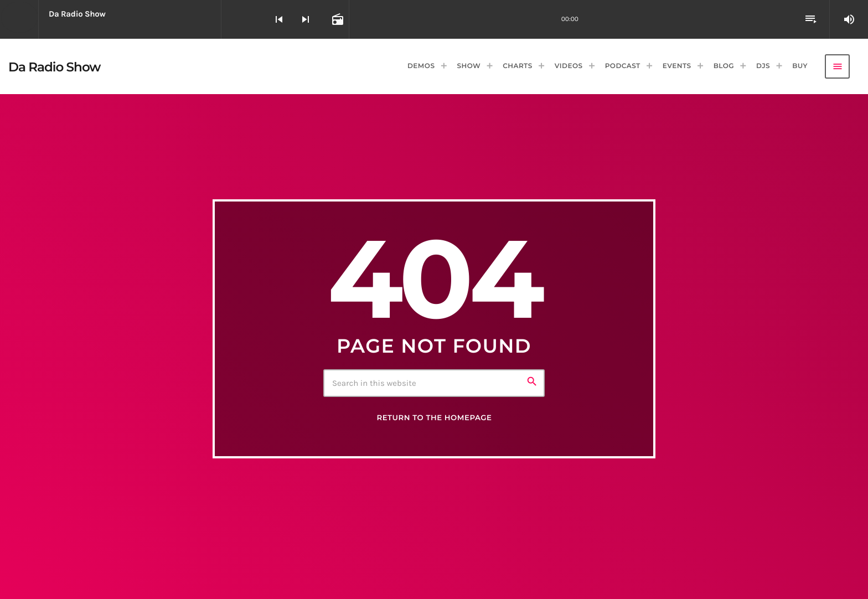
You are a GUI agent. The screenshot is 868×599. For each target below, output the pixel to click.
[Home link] (55, 66)
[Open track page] (337, 19)
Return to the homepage (434, 418)
